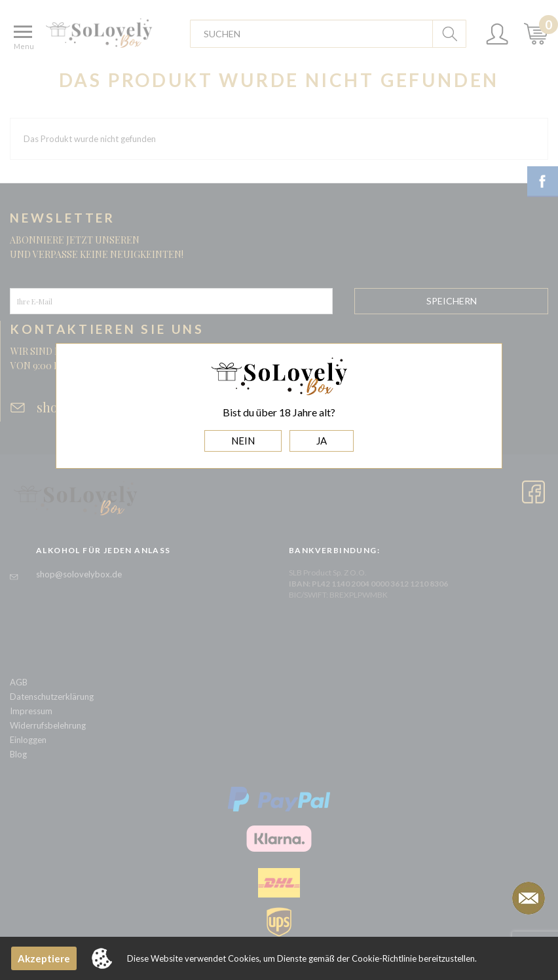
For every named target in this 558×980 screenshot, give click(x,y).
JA (322, 441)
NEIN (243, 441)
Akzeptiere (44, 958)
